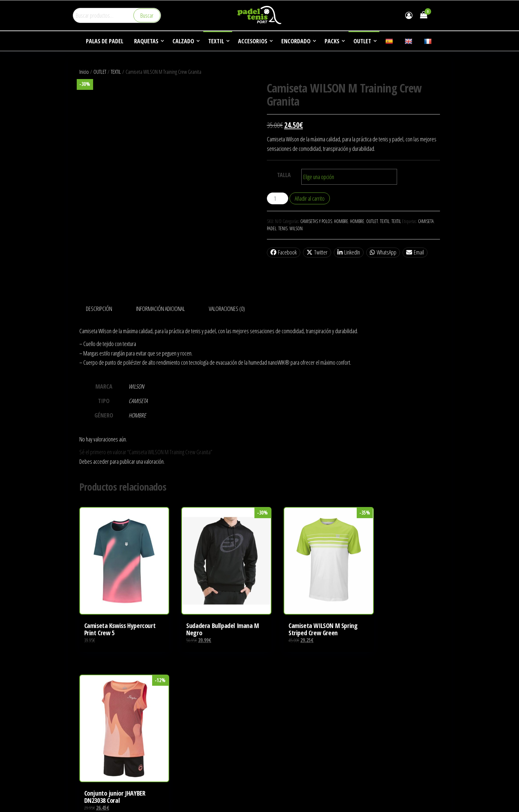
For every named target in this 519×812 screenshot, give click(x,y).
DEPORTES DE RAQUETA (381, 707)
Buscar (147, 15)
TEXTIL (116, 72)
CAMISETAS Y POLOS (316, 221)
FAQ (362, 732)
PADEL (272, 228)
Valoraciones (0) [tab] (227, 309)
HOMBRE (341, 221)
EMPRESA (367, 695)
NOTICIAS (367, 720)
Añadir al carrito (310, 198)
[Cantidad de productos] (278, 198)
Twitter (317, 252)
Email (415, 252)
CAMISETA (426, 221)
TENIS (283, 228)
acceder (101, 461)
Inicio (84, 72)
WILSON (296, 228)
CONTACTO (369, 744)
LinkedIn (349, 252)
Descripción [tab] (99, 309)
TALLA (284, 175)
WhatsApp (383, 252)
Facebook (284, 252)
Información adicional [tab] (160, 309)
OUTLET (100, 72)
